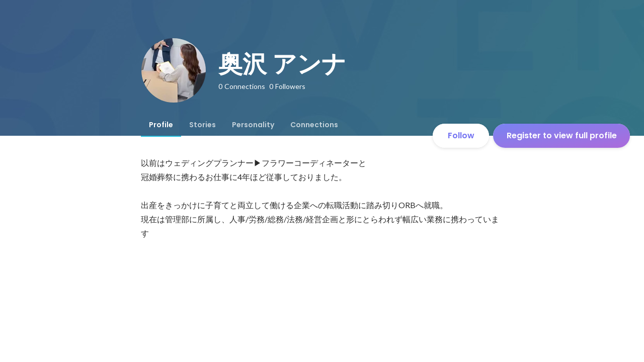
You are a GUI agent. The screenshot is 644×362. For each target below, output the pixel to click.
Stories (203, 125)
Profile (161, 125)
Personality (253, 125)
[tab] (161, 125)
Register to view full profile (562, 135)
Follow (461, 135)
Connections (314, 125)
